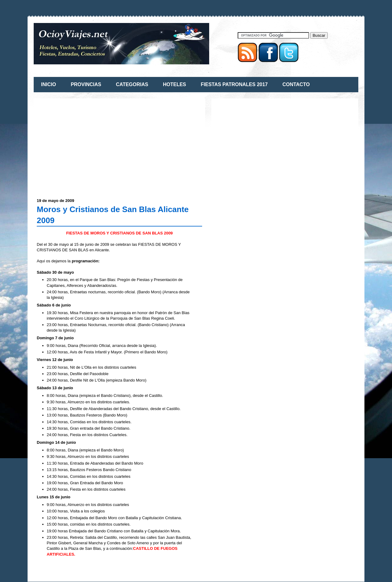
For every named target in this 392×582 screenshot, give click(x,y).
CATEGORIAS (132, 84)
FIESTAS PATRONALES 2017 (234, 84)
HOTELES (175, 84)
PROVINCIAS (86, 84)
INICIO (49, 84)
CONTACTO (296, 84)
